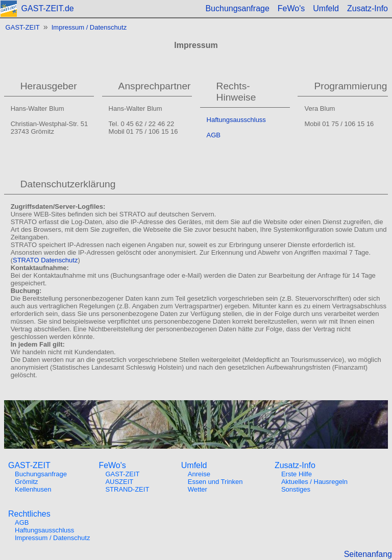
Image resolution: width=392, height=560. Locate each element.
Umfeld (326, 8)
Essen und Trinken (215, 482)
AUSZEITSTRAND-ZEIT (127, 485)
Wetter (198, 489)
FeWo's (291, 8)
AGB (214, 135)
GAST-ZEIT (23, 27)
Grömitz (27, 482)
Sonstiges (296, 489)
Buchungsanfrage (237, 8)
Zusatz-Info (367, 8)
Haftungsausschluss (236, 120)
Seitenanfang (368, 554)
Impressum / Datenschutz (89, 27)
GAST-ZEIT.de (48, 8)
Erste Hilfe (297, 474)
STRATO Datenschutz (45, 260)
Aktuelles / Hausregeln (314, 482)
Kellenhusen (33, 489)
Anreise (199, 474)
